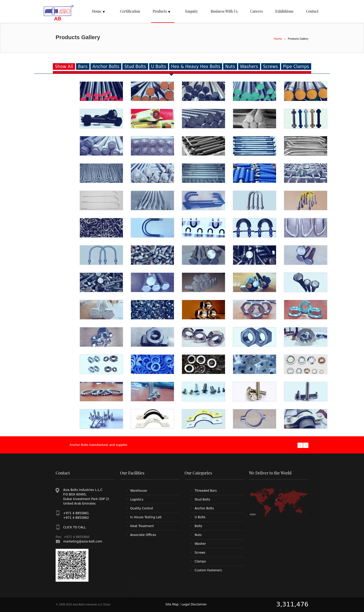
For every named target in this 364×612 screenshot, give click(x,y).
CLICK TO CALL (74, 527)
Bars (83, 66)
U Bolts (159, 66)
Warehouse (139, 491)
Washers (249, 66)
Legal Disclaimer (194, 604)
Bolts (198, 526)
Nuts (230, 66)
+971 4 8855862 (76, 518)
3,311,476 (292, 604)
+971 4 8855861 (76, 513)
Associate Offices (143, 535)
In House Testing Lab (146, 517)
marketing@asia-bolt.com (83, 541)
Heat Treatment (142, 526)
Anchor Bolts (106, 66)
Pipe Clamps (296, 66)
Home (278, 39)
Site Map (172, 604)
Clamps (200, 561)
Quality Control (142, 508)
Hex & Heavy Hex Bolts (196, 66)
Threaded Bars (206, 491)
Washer (200, 544)
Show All (64, 66)
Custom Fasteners (208, 570)
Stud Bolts (135, 66)
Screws (271, 66)
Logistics (137, 500)
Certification (130, 11)
